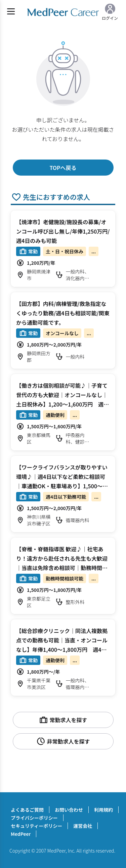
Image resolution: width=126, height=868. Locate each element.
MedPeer (21, 834)
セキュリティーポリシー (36, 826)
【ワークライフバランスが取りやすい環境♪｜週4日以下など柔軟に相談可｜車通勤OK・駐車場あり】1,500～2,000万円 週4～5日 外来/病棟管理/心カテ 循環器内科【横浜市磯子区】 (62, 486)
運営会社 (83, 826)
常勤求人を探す (63, 720)
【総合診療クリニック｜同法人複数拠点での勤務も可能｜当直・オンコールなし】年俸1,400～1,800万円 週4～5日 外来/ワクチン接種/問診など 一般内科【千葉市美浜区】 (63, 649)
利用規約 (103, 810)
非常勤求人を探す (63, 741)
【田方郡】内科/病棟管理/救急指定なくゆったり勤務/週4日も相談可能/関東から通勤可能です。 (63, 313)
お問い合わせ (69, 810)
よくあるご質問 (27, 810)
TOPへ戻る (63, 168)
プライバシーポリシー (34, 818)
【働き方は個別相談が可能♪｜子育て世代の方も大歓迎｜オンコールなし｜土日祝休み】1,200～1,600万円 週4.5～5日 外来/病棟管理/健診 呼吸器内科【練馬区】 (62, 404)
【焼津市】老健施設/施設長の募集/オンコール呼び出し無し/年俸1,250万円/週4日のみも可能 (63, 231)
